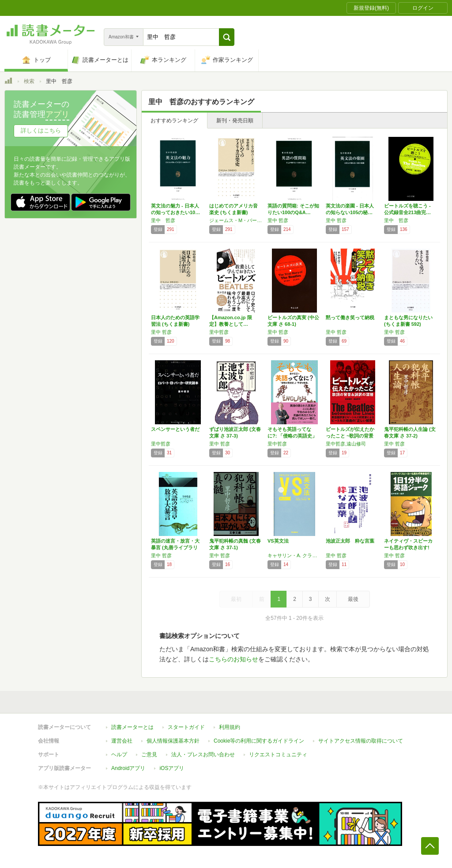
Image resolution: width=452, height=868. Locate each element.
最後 (353, 599)
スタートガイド (186, 727)
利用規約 (230, 727)
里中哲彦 (219, 332)
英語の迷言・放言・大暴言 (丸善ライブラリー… (175, 547)
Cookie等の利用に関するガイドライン (259, 741)
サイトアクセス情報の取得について (361, 741)
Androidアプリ (128, 768)
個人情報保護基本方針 (173, 741)
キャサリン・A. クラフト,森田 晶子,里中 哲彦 (294, 555)
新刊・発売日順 (235, 121)
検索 (29, 81)
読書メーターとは (132, 727)
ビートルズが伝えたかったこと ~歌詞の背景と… (350, 436)
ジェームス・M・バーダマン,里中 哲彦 (236, 220)
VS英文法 (278, 541)
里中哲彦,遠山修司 (346, 444)
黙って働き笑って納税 (350, 317)
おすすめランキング (174, 121)
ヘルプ (119, 755)
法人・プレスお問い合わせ (203, 755)
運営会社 (122, 741)
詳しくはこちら (41, 130)
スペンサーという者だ (175, 429)
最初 (236, 599)
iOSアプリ (172, 768)
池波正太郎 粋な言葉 (350, 541)
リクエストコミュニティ (278, 755)
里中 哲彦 (163, 220)
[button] (227, 37)
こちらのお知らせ (234, 659)
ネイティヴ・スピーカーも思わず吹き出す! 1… (408, 547)
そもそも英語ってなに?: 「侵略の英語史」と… (292, 436)
